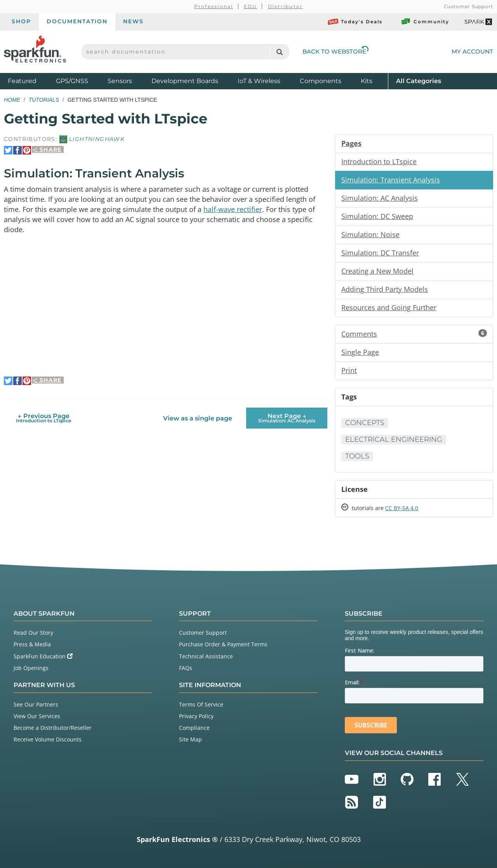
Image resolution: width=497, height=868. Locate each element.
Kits (367, 81)
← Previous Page (44, 418)
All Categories (419, 81)
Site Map (190, 739)
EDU (251, 6)
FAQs (186, 668)
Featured (30, 81)
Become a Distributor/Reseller (53, 728)
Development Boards (185, 81)
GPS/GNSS (72, 81)
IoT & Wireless (259, 81)
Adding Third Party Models (385, 289)
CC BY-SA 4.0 (402, 508)
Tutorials (44, 100)
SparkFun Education (43, 656)
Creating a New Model (377, 271)
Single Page (360, 352)
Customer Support (468, 6)
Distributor (286, 6)
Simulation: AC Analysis (380, 198)
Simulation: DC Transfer (380, 253)
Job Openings (31, 668)
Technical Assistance (206, 656)
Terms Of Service (201, 704)
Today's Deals (355, 22)
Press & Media (32, 644)
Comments (414, 334)
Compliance (194, 728)
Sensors (120, 81)
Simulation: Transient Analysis (391, 180)
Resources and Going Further (389, 307)
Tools (357, 456)
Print (349, 370)
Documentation (77, 21)
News (133, 21)
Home (12, 100)
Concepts (365, 423)
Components (321, 81)
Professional (214, 6)
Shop (21, 21)
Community (425, 22)
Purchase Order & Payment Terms (223, 644)
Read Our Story (33, 633)
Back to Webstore (335, 51)
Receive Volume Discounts (48, 739)
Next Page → (287, 418)
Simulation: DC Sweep (377, 216)
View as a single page (198, 418)
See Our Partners (36, 704)
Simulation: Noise (370, 234)
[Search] (279, 52)
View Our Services (37, 716)
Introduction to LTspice (379, 161)
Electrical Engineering (394, 439)
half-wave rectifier (233, 209)
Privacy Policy (196, 716)
